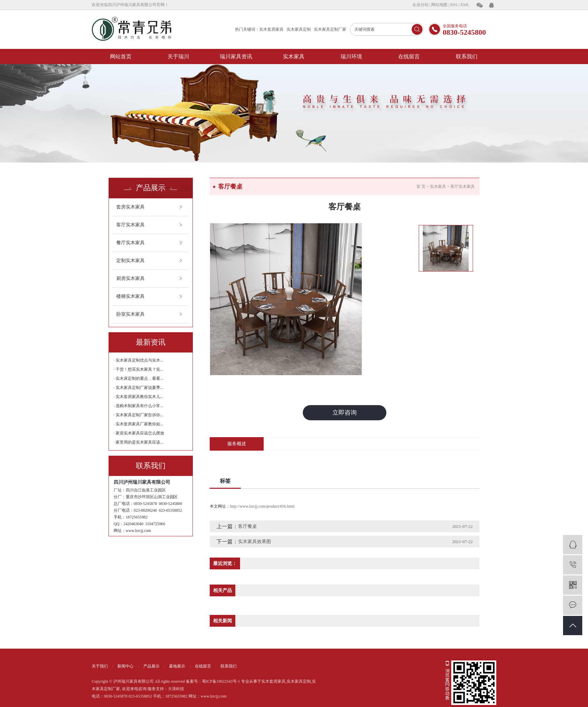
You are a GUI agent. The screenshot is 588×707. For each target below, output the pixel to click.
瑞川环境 (351, 56)
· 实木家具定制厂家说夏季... (138, 388)
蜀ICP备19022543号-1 (221, 681)
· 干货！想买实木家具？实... (138, 369)
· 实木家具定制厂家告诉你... (138, 415)
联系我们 (467, 56)
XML (465, 5)
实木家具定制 (299, 29)
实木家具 (294, 56)
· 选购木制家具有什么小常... (138, 406)
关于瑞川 (178, 56)
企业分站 (420, 5)
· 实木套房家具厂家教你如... (138, 424)
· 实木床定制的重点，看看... (138, 378)
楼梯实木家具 (130, 296)
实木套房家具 (271, 29)
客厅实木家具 (130, 225)
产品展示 (151, 666)
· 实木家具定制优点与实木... (138, 360)
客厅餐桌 (247, 526)
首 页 (421, 187)
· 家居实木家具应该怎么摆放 (139, 433)
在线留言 (409, 56)
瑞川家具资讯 (236, 56)
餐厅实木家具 (130, 243)
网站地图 (439, 5)
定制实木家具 (130, 261)
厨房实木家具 (130, 278)
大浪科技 (176, 689)
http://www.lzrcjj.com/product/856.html (262, 506)
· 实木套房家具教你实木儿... (138, 397)
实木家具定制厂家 (330, 29)
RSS (454, 5)
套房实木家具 (130, 207)
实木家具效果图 (255, 542)
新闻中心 (125, 666)
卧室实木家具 (130, 314)
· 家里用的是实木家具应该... (138, 442)
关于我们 (100, 666)
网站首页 (121, 56)
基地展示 (177, 666)
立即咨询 (345, 413)
